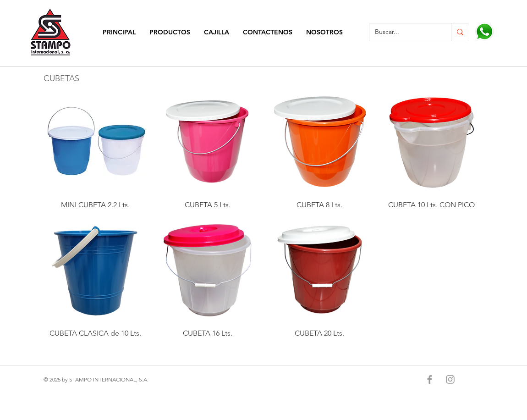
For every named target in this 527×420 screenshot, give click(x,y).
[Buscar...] (403, 32)
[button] (170, 32)
